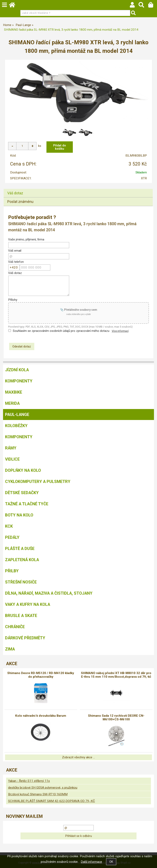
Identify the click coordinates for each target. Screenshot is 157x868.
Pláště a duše (20, 549)
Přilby (12, 571)
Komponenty (19, 381)
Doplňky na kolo (23, 470)
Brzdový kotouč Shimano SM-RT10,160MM (38, 794)
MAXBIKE (14, 392)
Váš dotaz (15, 193)
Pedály (12, 537)
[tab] (78, 189)
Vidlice (12, 459)
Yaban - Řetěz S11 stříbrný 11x (29, 781)
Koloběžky (16, 426)
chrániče (15, 627)
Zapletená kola (22, 560)
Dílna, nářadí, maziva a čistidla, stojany (49, 593)
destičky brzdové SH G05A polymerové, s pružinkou (43, 788)
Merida (12, 403)
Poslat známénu (20, 202)
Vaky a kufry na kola (28, 604)
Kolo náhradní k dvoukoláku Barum (41, 716)
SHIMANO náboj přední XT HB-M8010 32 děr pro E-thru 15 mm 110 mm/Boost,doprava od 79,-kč (116, 675)
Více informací (120, 331)
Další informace (91, 862)
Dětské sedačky (22, 493)
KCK (9, 526)
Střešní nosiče (21, 582)
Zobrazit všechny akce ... (78, 757)
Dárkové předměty (25, 638)
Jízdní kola (17, 370)
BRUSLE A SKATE (21, 616)
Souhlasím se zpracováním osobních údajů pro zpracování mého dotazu (61, 331)
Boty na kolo (19, 515)
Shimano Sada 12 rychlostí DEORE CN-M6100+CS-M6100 (116, 718)
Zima (10, 649)
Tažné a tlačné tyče (27, 504)
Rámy (11, 448)
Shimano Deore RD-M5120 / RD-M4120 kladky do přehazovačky (41, 675)
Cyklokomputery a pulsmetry (38, 482)
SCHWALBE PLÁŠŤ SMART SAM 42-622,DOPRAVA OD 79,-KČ (52, 801)
